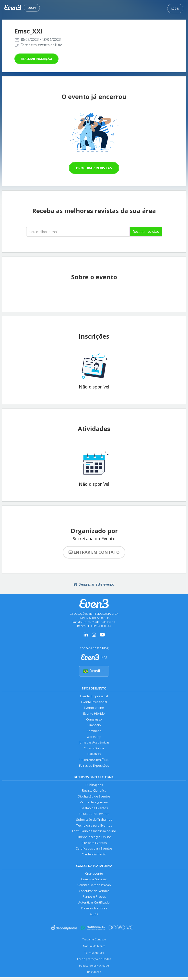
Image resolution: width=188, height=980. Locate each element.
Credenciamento (94, 856)
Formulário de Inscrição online (94, 833)
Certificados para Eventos (94, 850)
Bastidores (94, 975)
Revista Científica (94, 792)
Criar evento (94, 876)
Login (32, 8)
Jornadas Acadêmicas (94, 743)
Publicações (94, 786)
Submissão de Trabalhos (94, 821)
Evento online (94, 708)
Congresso (94, 720)
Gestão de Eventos (94, 809)
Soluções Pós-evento (94, 815)
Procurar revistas (94, 168)
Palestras (94, 755)
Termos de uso (94, 955)
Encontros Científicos (94, 761)
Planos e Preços (94, 899)
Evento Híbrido (94, 714)
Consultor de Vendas (94, 893)
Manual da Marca (94, 949)
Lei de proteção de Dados (94, 962)
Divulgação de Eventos (94, 798)
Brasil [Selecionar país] (94, 671)
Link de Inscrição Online (94, 839)
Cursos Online (94, 749)
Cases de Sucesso (94, 881)
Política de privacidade (94, 968)
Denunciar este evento (94, 584)
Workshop (94, 737)
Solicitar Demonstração (94, 887)
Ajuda (94, 917)
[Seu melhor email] (78, 232)
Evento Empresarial (94, 696)
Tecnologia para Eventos (94, 827)
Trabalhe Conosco (94, 942)
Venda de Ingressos (94, 803)
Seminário (94, 731)
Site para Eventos (94, 845)
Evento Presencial (94, 702)
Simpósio (94, 726)
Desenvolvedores (94, 911)
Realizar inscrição (36, 59)
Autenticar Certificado (94, 905)
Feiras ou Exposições (94, 767)
